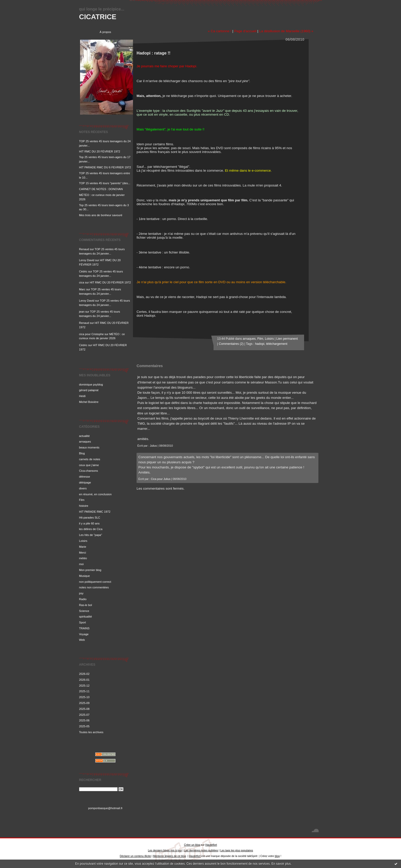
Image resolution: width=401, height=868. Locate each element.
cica (82, 282)
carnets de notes (90, 459)
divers (83, 488)
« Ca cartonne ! (220, 31)
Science (84, 611)
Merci (82, 553)
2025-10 (84, 697)
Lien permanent (287, 339)
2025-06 (84, 720)
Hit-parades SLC (90, 518)
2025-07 (84, 715)
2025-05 (84, 726)
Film (82, 500)
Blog (82, 453)
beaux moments (89, 447)
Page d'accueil (245, 31)
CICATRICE (98, 17)
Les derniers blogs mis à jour (165, 850)
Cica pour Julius (161, 479)
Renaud (84, 249)
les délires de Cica (91, 529)
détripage (85, 482)
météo (83, 558)
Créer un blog (192, 845)
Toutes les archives (91, 732)
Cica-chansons (88, 471)
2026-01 (84, 680)
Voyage (84, 634)
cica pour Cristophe (91, 334)
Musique (84, 576)
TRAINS (84, 628)
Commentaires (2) (231, 344)
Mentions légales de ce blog (170, 856)
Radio (83, 599)
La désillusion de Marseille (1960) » (286, 31)
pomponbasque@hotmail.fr (105, 808)
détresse (85, 477)
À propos (105, 32)
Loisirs (83, 541)
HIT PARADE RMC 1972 (95, 512)
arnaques (85, 442)
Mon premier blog (90, 570)
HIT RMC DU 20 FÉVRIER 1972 (100, 151)
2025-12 (84, 686)
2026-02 (84, 674)
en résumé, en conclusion (95, 494)
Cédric (83, 271)
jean (82, 312)
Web (82, 640)
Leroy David (87, 260)
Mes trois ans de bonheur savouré (101, 215)
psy (81, 593)
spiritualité (85, 617)
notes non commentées (94, 587)
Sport (82, 622)
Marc (82, 289)
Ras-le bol (85, 605)
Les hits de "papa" (91, 535)
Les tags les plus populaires (237, 850)
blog (277, 856)
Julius (153, 446)
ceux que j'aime (89, 465)
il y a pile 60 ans (89, 523)
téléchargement (277, 344)
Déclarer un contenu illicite (135, 856)
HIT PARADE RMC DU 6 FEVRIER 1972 (105, 167)
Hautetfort (211, 845)
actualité (84, 436)
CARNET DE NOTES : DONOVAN (101, 189)
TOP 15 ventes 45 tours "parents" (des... (105, 183)
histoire (84, 506)
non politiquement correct (95, 582)
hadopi (260, 344)
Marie (83, 547)
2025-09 (84, 703)
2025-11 (84, 691)
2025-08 (84, 709)
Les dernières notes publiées (201, 850)
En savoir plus (281, 864)
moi (81, 564)
